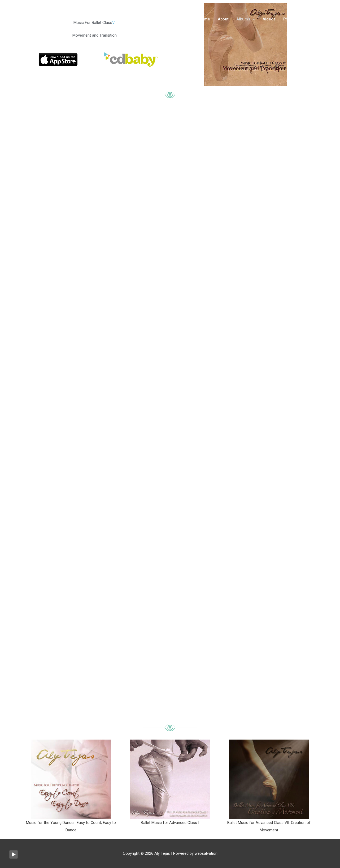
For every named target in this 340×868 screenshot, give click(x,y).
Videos (268, 21)
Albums (241, 21)
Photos (289, 21)
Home (202, 21)
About (221, 21)
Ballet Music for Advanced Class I (170, 823)
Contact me (314, 21)
